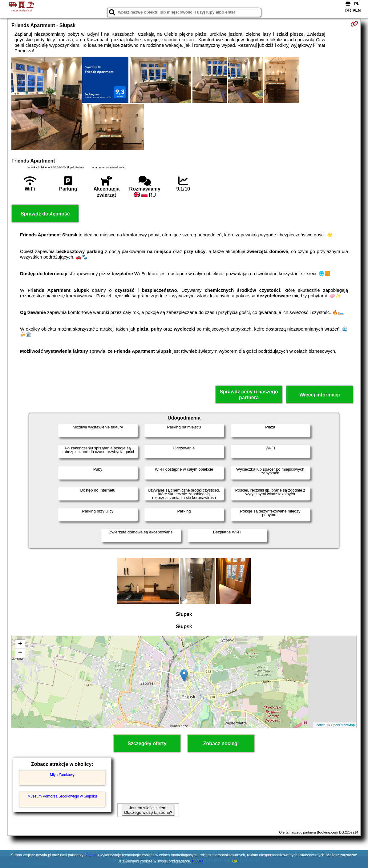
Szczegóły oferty (147, 743)
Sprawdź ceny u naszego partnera (249, 395)
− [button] (20, 653)
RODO (198, 861)
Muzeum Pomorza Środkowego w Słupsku (62, 796)
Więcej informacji (319, 395)
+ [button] (20, 644)
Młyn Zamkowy (62, 775)
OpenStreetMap (343, 725)
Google (92, 855)
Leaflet (319, 725)
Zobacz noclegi (221, 743)
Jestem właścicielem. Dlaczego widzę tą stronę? (148, 810)
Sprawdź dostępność (45, 214)
